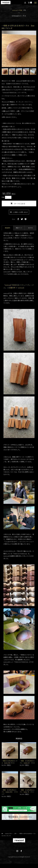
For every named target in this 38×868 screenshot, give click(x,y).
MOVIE (31, 228)
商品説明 (8, 228)
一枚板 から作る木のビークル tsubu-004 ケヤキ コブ (10, 792)
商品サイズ (19, 228)
